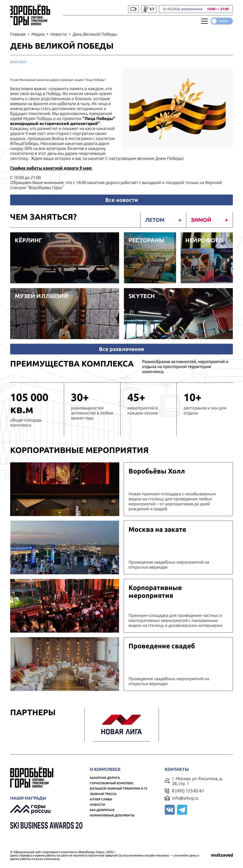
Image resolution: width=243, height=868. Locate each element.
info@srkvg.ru (185, 804)
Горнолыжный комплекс (112, 789)
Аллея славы (101, 805)
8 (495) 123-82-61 (188, 797)
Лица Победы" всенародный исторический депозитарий (64, 122)
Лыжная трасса (103, 800)
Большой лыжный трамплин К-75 (119, 795)
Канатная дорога (105, 784)
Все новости (122, 201)
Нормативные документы (112, 821)
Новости (98, 811)
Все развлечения (121, 355)
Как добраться (103, 816)
